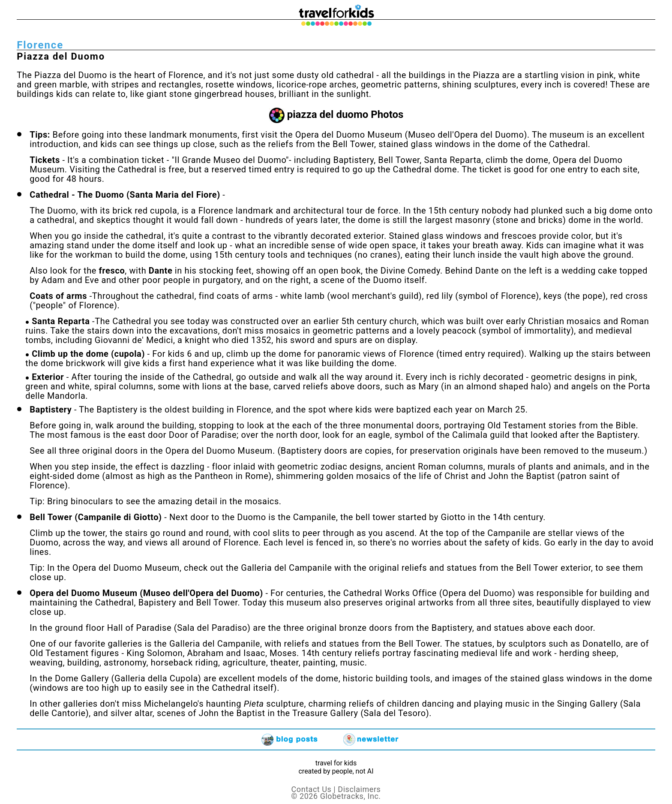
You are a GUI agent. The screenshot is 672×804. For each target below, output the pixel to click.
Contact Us (312, 789)
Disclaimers (359, 789)
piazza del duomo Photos (345, 114)
